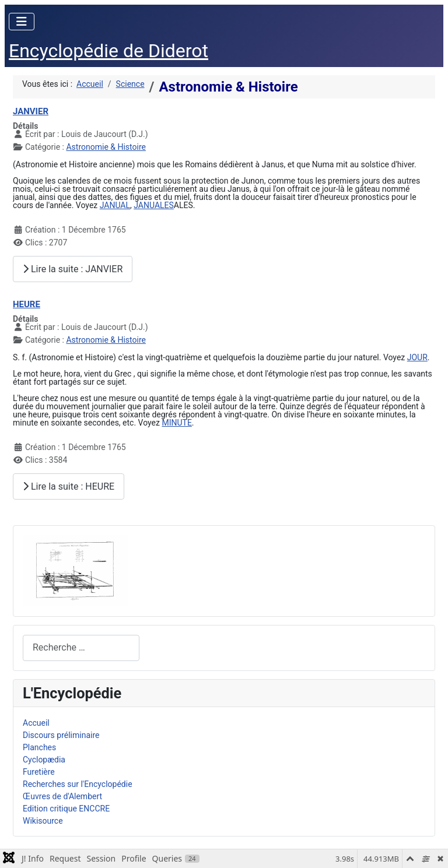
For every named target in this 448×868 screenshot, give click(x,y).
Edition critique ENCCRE (66, 809)
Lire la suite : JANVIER (73, 269)
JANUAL (115, 205)
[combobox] (81, 648)
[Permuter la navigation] (22, 22)
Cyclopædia (44, 760)
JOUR (417, 357)
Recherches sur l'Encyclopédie (78, 784)
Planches (39, 747)
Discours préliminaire (61, 735)
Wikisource (43, 821)
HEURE (27, 304)
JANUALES (154, 205)
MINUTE (176, 423)
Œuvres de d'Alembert (62, 796)
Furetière (39, 772)
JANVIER (31, 111)
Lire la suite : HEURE (69, 486)
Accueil (36, 723)
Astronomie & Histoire (106, 147)
